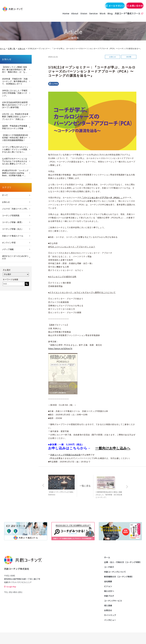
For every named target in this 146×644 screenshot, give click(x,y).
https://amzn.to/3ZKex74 (60, 349)
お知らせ (22, 49)
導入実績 (108, 605)
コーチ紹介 (109, 567)
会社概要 (108, 581)
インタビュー (110, 620)
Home (65, 16)
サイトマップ (110, 615)
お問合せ (108, 610)
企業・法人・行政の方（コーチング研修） (123, 562)
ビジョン (108, 586)
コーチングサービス (113, 601)
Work (101, 16)
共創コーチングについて (115, 572)
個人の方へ (109, 591)
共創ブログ (109, 596)
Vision (83, 16)
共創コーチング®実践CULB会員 (65, 455)
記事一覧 (12, 49)
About (73, 16)
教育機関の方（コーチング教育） (119, 577)
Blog (109, 16)
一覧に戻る (90, 484)
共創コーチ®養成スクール (126, 16)
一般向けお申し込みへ (113, 448)
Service (92, 16)
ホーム (3, 49)
